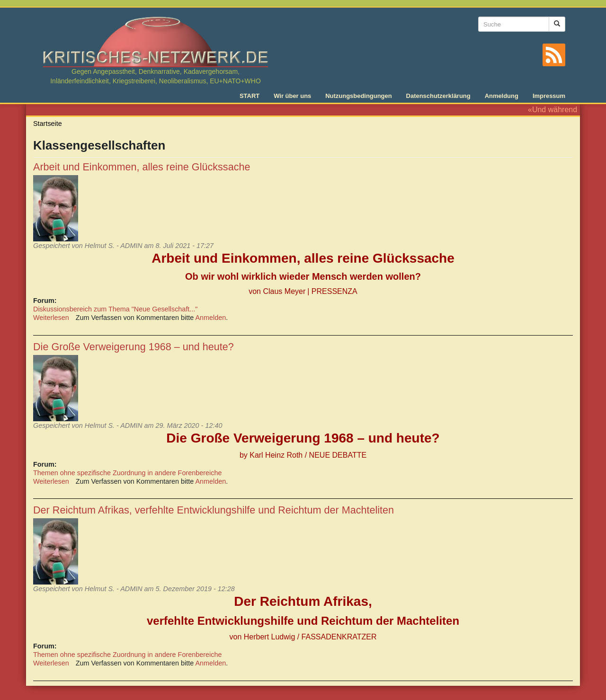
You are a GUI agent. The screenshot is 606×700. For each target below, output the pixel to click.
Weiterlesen (51, 318)
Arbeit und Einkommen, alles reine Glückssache (142, 167)
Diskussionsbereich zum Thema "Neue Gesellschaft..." (115, 309)
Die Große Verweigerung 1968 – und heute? (134, 347)
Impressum (549, 96)
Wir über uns (292, 96)
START (250, 96)
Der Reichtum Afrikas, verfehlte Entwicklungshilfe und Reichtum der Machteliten (214, 510)
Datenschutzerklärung (438, 96)
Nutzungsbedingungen (358, 96)
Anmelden (211, 318)
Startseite (48, 124)
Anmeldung (502, 96)
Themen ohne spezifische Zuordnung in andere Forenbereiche (127, 473)
